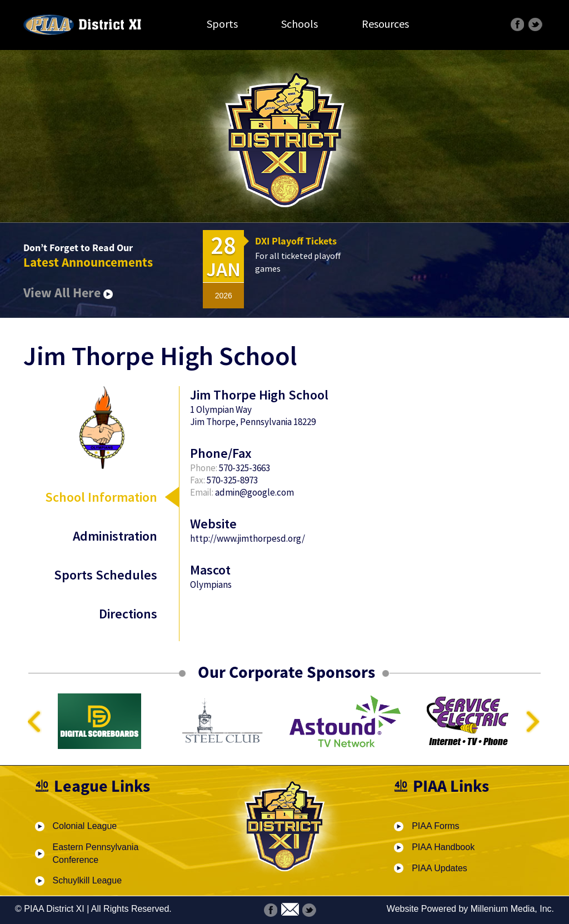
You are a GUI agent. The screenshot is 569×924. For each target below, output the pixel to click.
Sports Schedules (106, 575)
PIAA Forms (435, 826)
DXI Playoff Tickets (296, 241)
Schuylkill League (88, 880)
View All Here (68, 293)
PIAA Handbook (443, 847)
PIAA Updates (440, 868)
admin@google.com (254, 492)
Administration (115, 536)
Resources (385, 24)
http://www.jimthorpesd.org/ (248, 538)
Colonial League (85, 826)
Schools (300, 24)
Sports (222, 24)
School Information (101, 497)
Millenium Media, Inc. (512, 909)
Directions (128, 614)
